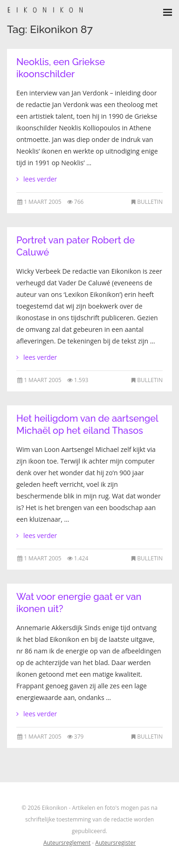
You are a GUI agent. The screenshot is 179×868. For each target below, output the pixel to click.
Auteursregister (115, 843)
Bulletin (150, 202)
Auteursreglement (67, 843)
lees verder (40, 179)
